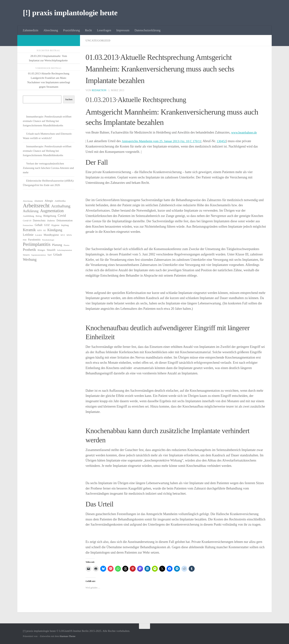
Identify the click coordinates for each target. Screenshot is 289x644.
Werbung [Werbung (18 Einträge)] (30, 259)
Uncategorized (99, 40)
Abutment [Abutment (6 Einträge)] (39, 201)
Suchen (69, 99)
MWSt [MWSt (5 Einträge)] (69, 235)
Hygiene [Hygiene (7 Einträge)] (55, 225)
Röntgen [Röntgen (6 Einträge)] (41, 250)
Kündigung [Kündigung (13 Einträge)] (55, 230)
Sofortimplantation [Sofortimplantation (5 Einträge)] (64, 250)
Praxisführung (72, 30)
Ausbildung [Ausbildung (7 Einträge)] (28, 216)
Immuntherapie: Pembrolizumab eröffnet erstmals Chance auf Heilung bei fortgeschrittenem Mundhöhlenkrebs (47, 121)
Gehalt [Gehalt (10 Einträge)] (39, 225)
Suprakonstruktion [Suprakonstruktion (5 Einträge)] (38, 255)
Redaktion (99, 90)
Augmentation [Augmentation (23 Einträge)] (52, 211)
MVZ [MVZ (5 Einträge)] (63, 235)
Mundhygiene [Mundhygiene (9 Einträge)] (51, 235)
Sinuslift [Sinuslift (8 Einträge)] (51, 250)
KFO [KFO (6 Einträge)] (40, 230)
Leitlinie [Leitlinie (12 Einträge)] (28, 235)
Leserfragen (104, 30)
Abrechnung (51, 30)
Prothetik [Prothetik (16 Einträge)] (29, 250)
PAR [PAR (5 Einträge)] (25, 240)
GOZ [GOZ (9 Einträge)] (47, 225)
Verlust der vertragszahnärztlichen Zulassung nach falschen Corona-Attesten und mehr (48, 168)
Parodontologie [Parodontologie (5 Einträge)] (48, 240)
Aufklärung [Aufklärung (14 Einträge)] (31, 211)
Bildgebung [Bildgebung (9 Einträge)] (50, 216)
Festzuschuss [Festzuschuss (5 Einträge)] (28, 225)
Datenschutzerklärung (147, 30)
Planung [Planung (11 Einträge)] (57, 245)
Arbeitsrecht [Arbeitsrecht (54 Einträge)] (36, 206)
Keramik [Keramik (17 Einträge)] (29, 230)
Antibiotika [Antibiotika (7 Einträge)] (60, 201)
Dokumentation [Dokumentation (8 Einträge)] (65, 221)
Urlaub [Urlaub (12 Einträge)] (58, 255)
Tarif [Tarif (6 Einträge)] (49, 255)
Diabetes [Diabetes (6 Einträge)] (51, 221)
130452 (227, 141)
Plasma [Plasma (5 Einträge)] (66, 245)
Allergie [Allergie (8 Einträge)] (49, 201)
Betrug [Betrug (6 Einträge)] (39, 216)
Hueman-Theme (68, 636)
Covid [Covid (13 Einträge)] (62, 216)
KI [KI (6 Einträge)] (45, 230)
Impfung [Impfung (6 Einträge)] (65, 225)
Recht (88, 30)
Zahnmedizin (30, 30)
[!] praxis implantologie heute (70, 13)
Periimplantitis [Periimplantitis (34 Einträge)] (37, 244)
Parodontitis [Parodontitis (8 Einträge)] (34, 240)
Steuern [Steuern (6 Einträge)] (26, 255)
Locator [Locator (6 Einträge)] (39, 235)
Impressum (123, 30)
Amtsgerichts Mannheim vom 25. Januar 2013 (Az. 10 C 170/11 (164, 141)
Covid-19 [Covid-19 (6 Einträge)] (27, 221)
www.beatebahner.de (245, 132)
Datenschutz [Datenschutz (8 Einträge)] (39, 221)
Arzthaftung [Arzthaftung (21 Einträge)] (61, 206)
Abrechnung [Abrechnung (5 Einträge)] (28, 201)
